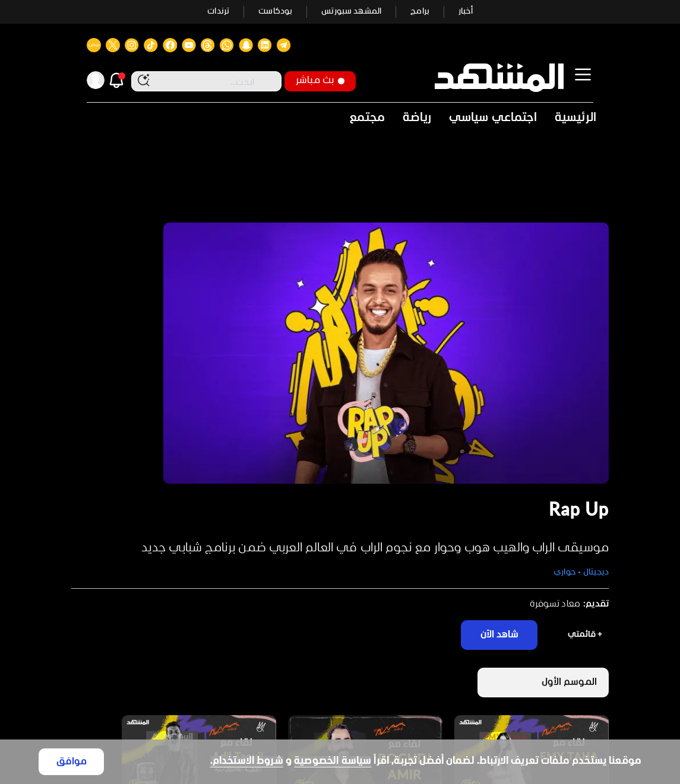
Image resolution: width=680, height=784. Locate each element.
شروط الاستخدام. (247, 761)
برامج (420, 12)
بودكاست (275, 12)
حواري (564, 572)
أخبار (466, 12)
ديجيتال (596, 572)
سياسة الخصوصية (333, 761)
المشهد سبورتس (351, 12)
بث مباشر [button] (320, 80)
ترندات (218, 12)
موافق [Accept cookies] (72, 762)
